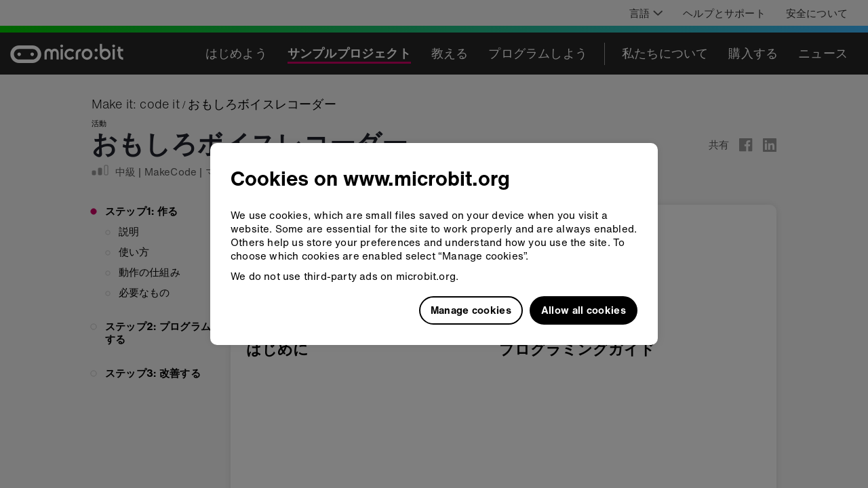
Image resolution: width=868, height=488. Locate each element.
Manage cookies (471, 310)
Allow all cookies (584, 310)
